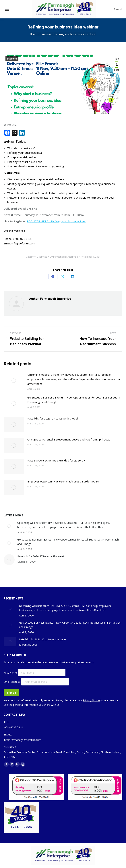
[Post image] (14, 381)
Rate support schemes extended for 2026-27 (56, 460)
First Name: (11, 673)
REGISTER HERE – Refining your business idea (56, 221)
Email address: (12, 682)
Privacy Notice (91, 700)
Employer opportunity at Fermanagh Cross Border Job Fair (64, 481)
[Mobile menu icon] (7, 9)
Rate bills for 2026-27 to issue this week (53, 418)
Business (12, 59)
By (64, 257)
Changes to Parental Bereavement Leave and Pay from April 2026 (69, 439)
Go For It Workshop (14, 231)
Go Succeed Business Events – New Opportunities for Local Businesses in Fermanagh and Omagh (74, 400)
